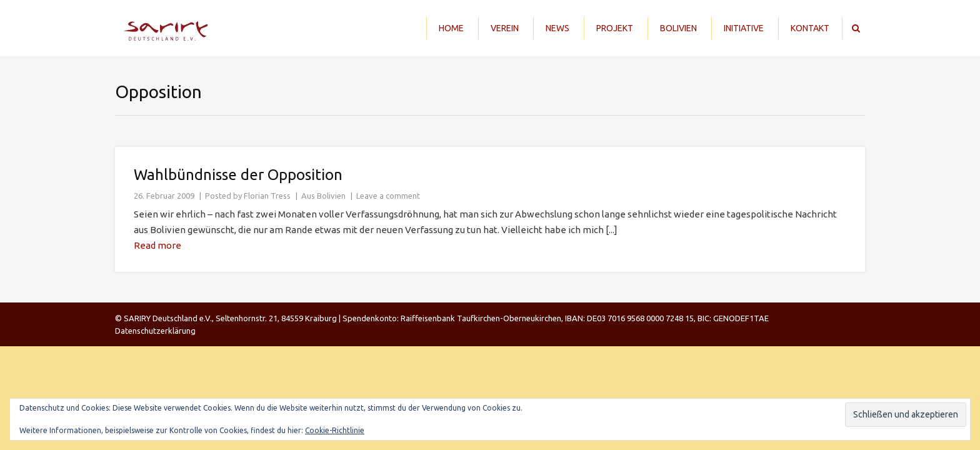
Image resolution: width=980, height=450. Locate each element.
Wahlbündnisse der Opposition (238, 175)
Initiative (744, 28)
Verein (505, 28)
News (557, 28)
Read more (157, 245)
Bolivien (678, 28)
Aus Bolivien (323, 196)
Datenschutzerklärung (155, 331)
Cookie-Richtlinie (335, 430)
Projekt (615, 28)
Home (451, 28)
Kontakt (810, 28)
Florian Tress (267, 196)
